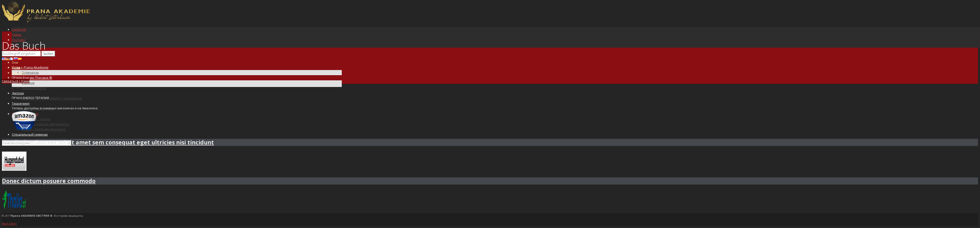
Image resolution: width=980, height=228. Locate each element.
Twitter (17, 35)
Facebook (19, 29)
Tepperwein (21, 103)
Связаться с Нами (16, 81)
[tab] (490, 142)
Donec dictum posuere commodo (49, 181)
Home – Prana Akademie (30, 67)
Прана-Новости (34, 88)
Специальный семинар (30, 134)
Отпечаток (30, 72)
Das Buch (19, 73)
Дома (16, 68)
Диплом (18, 93)
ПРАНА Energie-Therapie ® (32, 78)
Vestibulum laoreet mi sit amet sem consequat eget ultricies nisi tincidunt (108, 142)
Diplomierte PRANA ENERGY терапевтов (52, 98)
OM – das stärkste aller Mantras (45, 124)
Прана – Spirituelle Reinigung (43, 129)
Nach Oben (9, 223)
